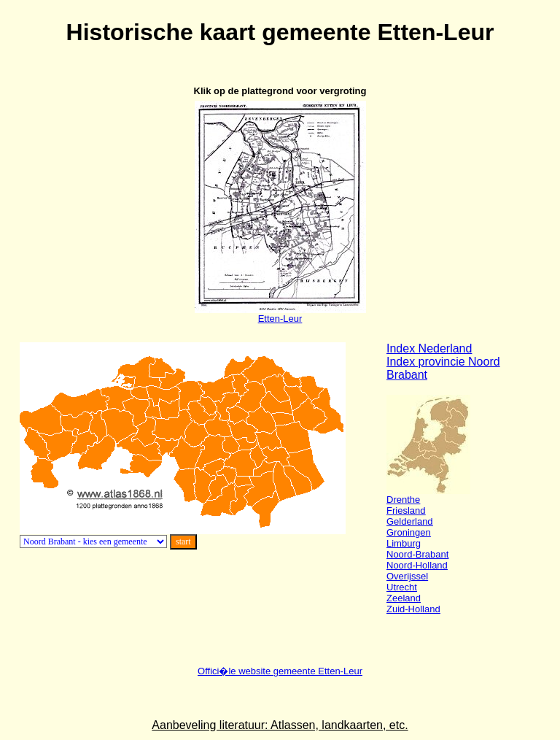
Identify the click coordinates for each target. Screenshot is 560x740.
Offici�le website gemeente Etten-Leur (280, 671)
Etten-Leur (280, 314)
